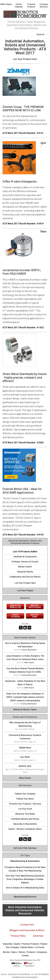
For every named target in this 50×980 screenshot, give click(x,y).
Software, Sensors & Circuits (25, 562)
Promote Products (30, 944)
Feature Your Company (25, 794)
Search (17, 944)
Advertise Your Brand (25, 814)
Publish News (27, 947)
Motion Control (25, 567)
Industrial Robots (25, 572)
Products (31, 952)
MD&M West (25, 748)
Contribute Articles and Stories (25, 819)
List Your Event (25, 809)
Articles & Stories (22, 710)
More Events (25, 778)
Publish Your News (25, 799)
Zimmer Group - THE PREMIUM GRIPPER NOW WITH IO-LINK (23, 109)
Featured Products (31, 6)
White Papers (6, 4)
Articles (6, 952)
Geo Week (25, 757)
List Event (40, 947)
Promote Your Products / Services (25, 804)
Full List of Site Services (25, 848)
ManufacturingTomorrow (25, 897)
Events (25, 956)
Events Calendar (19, 6)
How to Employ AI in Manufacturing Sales (25, 888)
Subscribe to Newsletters (25, 824)
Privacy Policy (18, 936)
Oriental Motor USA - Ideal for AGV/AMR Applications (22, 491)
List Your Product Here (25, 59)
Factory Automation (29, 650)
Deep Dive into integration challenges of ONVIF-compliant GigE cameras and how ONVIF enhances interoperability (25, 697)
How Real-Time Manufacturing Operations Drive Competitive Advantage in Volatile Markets (25, 879)
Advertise (38, 936)
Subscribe (8, 944)
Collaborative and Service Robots (25, 577)
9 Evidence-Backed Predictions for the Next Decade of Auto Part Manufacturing (25, 869)
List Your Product (25, 591)
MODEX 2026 (25, 766)
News (34, 710)
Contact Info (27, 925)
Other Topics (29, 663)
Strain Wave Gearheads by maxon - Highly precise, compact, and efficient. (25, 377)
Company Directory (44, 6)
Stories (22, 952)
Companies (42, 952)
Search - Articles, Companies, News (25, 829)
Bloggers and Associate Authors (27, 930)
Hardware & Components (25, 557)
